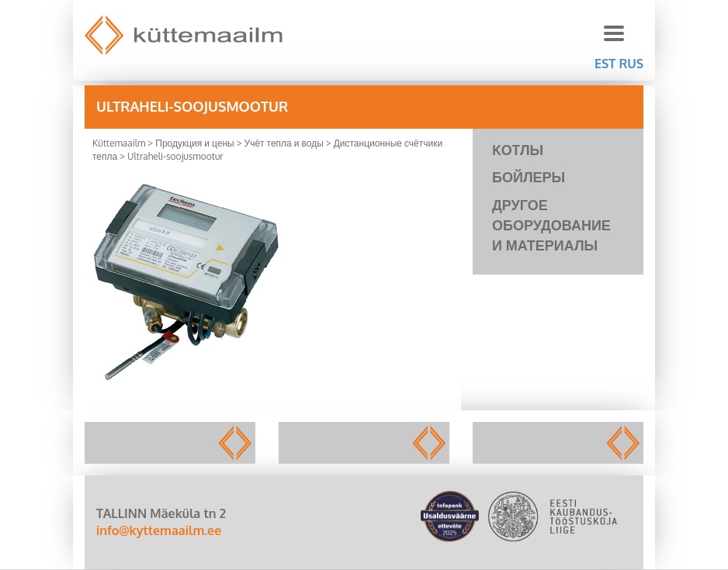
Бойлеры (529, 177)
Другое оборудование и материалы (551, 225)
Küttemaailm (119, 143)
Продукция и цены (194, 143)
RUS (631, 64)
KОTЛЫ (518, 150)
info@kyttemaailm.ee (159, 530)
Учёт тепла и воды (284, 143)
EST (605, 64)
